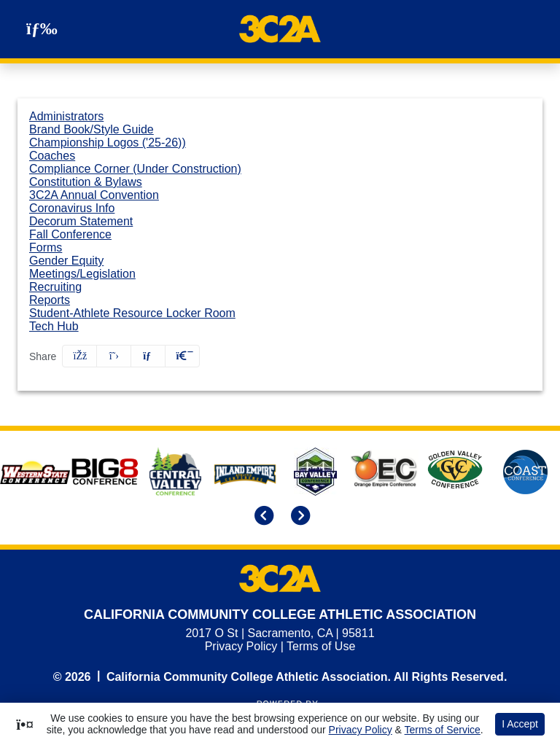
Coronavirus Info (72, 208)
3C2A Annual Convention (94, 195)
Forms (46, 247)
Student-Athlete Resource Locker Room (132, 313)
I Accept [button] (520, 724)
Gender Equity (66, 261)
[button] (182, 356)
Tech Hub (54, 326)
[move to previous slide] (262, 517)
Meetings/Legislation (82, 274)
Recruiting (55, 287)
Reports (50, 300)
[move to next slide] (298, 517)
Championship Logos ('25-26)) (108, 143)
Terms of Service (443, 730)
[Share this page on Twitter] (114, 356)
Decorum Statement (81, 221)
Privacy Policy (241, 646)
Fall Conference (70, 234)
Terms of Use (321, 646)
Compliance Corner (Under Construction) (135, 169)
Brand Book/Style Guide (92, 129)
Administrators (66, 116)
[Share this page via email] (148, 356)
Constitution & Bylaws (86, 182)
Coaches (52, 156)
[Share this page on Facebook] (79, 356)
